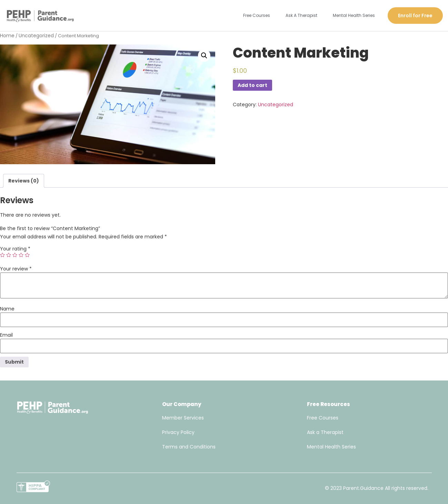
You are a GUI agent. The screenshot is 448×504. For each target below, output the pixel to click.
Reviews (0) (24, 181)
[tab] (24, 181)
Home (7, 36)
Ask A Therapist (301, 15)
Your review (16, 269)
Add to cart (252, 85)
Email (6, 335)
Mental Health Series (354, 15)
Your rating (15, 249)
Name (7, 309)
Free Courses (257, 15)
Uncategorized (36, 36)
